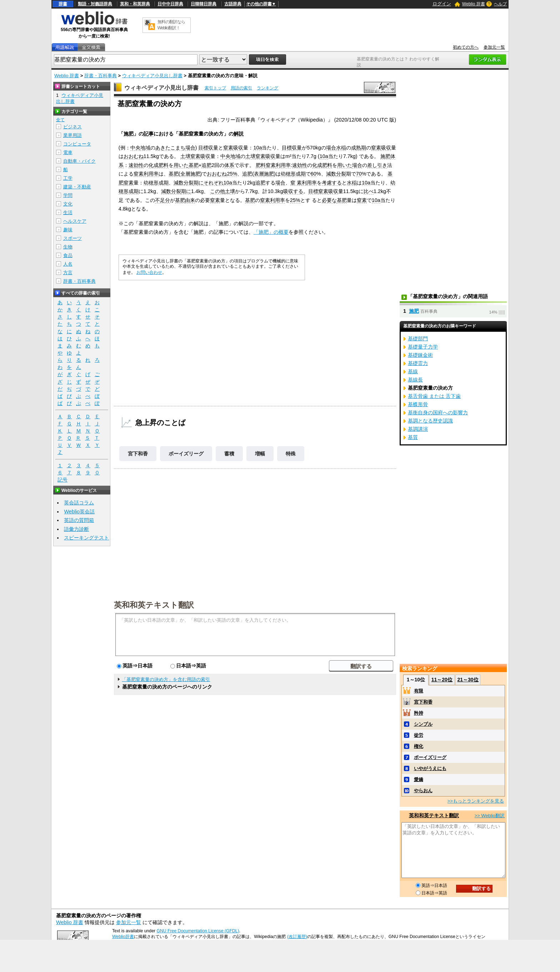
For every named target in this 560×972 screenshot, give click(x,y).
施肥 (129, 134)
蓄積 (229, 454)
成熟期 (359, 148)
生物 (68, 247)
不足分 (162, 200)
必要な (329, 200)
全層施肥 (190, 174)
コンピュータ (77, 144)
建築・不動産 (77, 187)
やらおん (423, 791)
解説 (239, 134)
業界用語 (72, 135)
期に (199, 183)
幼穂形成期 (293, 174)
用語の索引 (241, 88)
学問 (68, 195)
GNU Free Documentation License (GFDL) (198, 931)
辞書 (63, 4)
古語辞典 (233, 4)
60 (314, 174)
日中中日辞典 (170, 4)
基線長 (415, 380)
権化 (419, 746)
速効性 (136, 165)
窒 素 (296, 183)
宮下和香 (138, 454)
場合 (190, 148)
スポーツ (72, 238)
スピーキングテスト (86, 538)
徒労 (419, 735)
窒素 (228, 148)
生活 (68, 213)
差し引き (377, 165)
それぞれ (214, 183)
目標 (203, 148)
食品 (68, 255)
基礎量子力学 (423, 347)
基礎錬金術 (420, 355)
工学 (68, 178)
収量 (213, 148)
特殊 (291, 454)
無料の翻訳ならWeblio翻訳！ (171, 25)
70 (359, 174)
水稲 (341, 148)
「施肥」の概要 (271, 232)
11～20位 (442, 680)
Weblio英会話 (79, 512)
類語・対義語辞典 (95, 4)
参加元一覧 (494, 47)
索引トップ (215, 88)
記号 (62, 480)
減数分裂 (336, 174)
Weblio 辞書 (474, 4)
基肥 (194, 165)
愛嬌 (419, 779)
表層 (259, 174)
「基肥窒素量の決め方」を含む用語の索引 (166, 679)
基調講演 (418, 429)
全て (60, 120)
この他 (217, 191)
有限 (419, 691)
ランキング (267, 88)
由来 (190, 200)
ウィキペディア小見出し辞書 (152, 76)
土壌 (185, 156)
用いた (181, 165)
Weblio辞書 (123, 937)
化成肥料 (159, 165)
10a (257, 148)
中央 (135, 148)
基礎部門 (418, 339)
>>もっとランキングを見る (476, 801)
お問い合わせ (149, 272)
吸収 (238, 148)
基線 (413, 371)
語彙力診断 (76, 529)
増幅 (260, 454)
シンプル (423, 724)
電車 (68, 152)
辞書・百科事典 (101, 76)
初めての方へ (466, 47)
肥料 (261, 165)
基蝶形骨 (418, 404)
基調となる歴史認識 (430, 421)
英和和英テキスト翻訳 (154, 605)
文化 (68, 204)
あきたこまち (170, 148)
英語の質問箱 (79, 520)
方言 (68, 273)
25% (232, 174)
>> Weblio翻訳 (490, 816)
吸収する (293, 191)
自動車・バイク (79, 161)
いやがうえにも (430, 768)
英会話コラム (79, 503)
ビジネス (72, 127)
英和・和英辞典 (135, 4)
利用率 (283, 165)
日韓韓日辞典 (204, 4)
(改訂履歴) (297, 937)
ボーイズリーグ (186, 454)
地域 (145, 148)
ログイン (442, 4)
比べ (369, 191)
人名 (68, 264)
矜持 (419, 713)
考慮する (332, 183)
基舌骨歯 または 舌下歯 (434, 396)
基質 (413, 437)
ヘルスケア (75, 221)
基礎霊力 (418, 363)
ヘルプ (500, 4)
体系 (229, 165)
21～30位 (468, 680)
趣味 (68, 230)
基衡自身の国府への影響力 (438, 413)
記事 (149, 134)
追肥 (206, 165)
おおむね (134, 156)
